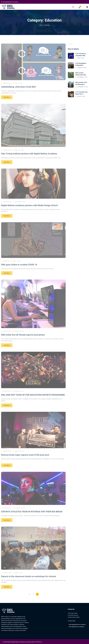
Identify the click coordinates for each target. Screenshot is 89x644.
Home (41, 25)
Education (6, 263)
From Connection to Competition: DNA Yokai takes (81, 55)
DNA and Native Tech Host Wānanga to (81, 83)
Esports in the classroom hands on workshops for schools (29, 579)
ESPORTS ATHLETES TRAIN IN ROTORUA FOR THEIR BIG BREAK (32, 514)
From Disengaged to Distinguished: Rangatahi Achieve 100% (81, 64)
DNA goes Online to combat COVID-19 (19, 267)
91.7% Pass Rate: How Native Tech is (81, 93)
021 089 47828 (71, 621)
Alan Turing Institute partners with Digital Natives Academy (29, 156)
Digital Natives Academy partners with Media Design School (29, 207)
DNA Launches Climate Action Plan (81, 74)
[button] (87, 7)
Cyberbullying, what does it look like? (19, 89)
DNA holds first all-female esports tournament (23, 337)
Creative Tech (7, 85)
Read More (7, 99)
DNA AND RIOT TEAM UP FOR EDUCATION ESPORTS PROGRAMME (33, 397)
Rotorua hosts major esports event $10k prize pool (25, 457)
